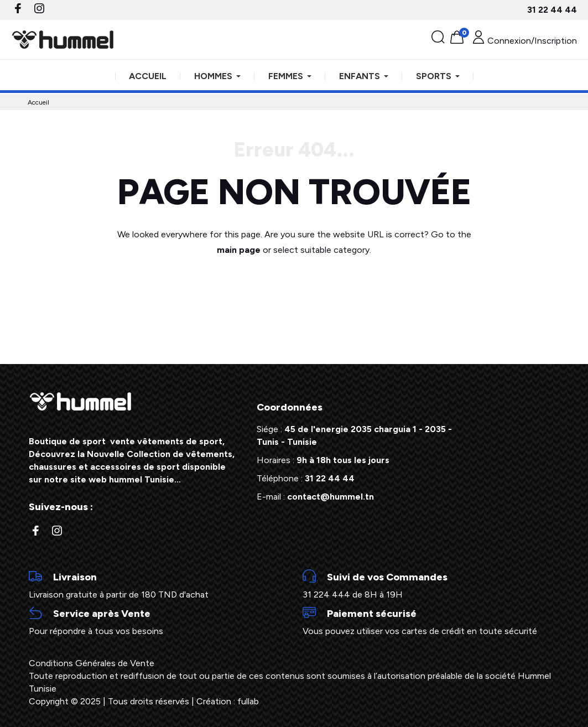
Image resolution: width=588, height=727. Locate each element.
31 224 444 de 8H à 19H (431, 585)
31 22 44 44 (552, 10)
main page (239, 250)
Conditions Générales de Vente (92, 663)
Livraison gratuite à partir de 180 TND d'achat (157, 585)
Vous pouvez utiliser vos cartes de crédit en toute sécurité (431, 621)
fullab (248, 701)
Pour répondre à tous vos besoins (157, 621)
